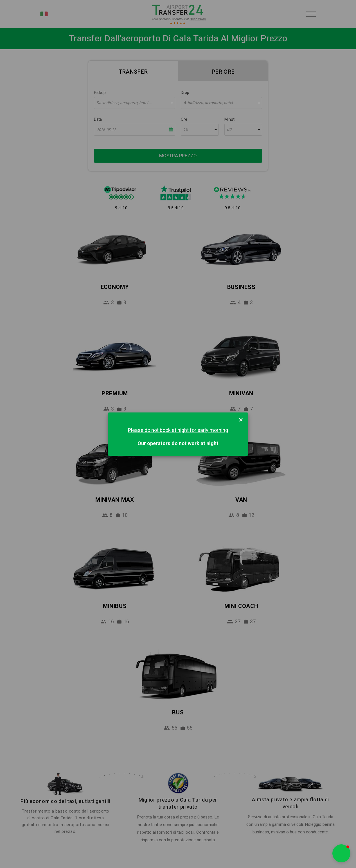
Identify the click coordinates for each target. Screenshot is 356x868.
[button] (341, 853)
